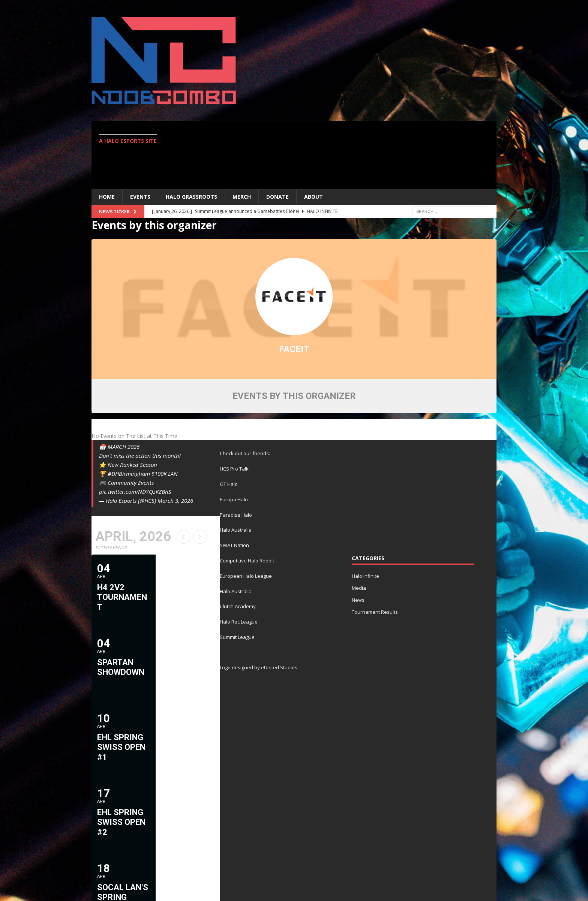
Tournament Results (375, 612)
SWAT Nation (234, 545)
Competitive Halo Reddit (247, 561)
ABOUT (313, 197)
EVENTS (140, 197)
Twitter (446, 870)
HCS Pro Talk (234, 469)
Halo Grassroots (191, 197)
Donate (277, 197)
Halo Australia (236, 530)
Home (107, 197)
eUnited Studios (279, 667)
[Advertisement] (360, 155)
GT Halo (229, 484)
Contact (479, 870)
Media (359, 588)
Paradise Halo (236, 515)
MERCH (242, 197)
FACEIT (294, 349)
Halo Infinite (365, 576)
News (358, 600)
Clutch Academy (238, 606)
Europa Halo (234, 499)
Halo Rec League (239, 622)
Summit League (237, 637)
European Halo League (246, 576)
